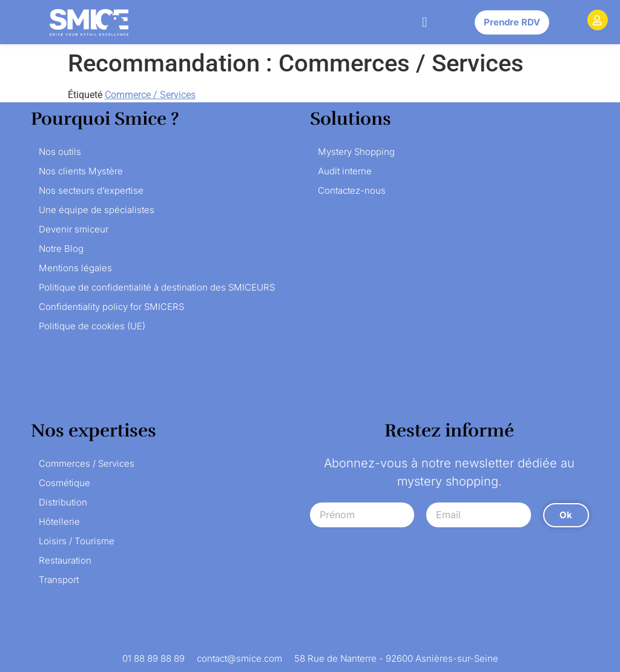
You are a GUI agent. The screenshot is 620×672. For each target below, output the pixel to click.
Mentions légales (75, 268)
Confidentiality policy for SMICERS (111, 307)
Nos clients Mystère (81, 171)
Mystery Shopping (356, 152)
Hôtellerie (59, 522)
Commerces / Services (87, 463)
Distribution (63, 502)
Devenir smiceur (74, 229)
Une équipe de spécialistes (97, 210)
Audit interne (345, 171)
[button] (425, 22)
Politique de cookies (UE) (92, 326)
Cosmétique (64, 483)
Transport (59, 580)
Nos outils (60, 152)
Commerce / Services (150, 95)
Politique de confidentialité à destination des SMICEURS (157, 287)
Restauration (65, 560)
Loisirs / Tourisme (77, 541)
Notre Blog (61, 249)
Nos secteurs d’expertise (91, 190)
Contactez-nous (352, 190)
